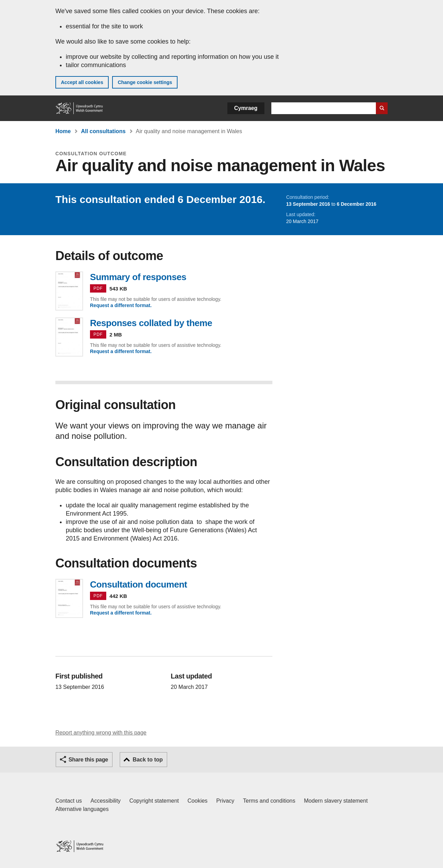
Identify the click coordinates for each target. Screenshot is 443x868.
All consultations (103, 131)
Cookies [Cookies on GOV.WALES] (198, 801)
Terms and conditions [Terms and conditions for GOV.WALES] (269, 801)
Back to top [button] (148, 760)
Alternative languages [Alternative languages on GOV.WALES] (82, 809)
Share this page (88, 760)
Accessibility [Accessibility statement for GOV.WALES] (105, 801)
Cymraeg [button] (246, 108)
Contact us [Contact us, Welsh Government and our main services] (69, 801)
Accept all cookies (82, 82)
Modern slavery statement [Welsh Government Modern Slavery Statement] (336, 801)
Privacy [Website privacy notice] (225, 801)
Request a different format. (121, 305)
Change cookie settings (145, 82)
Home (63, 131)
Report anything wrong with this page (101, 733)
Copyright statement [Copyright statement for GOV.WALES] (154, 801)
